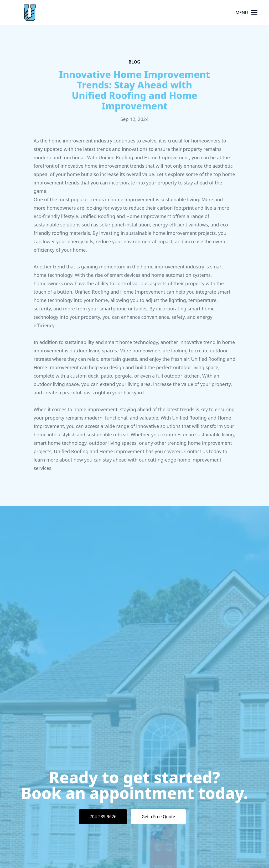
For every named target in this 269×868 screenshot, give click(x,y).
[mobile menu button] (254, 13)
